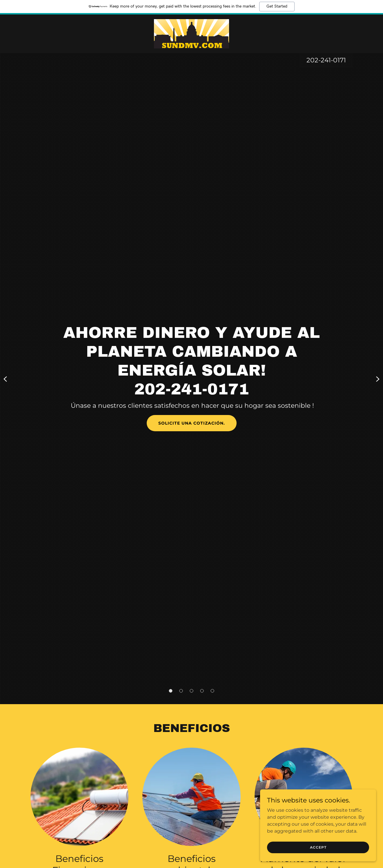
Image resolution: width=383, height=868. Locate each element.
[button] (171, 691)
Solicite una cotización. (192, 423)
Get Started (277, 6)
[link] (191, 33)
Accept (318, 847)
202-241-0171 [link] (326, 60)
